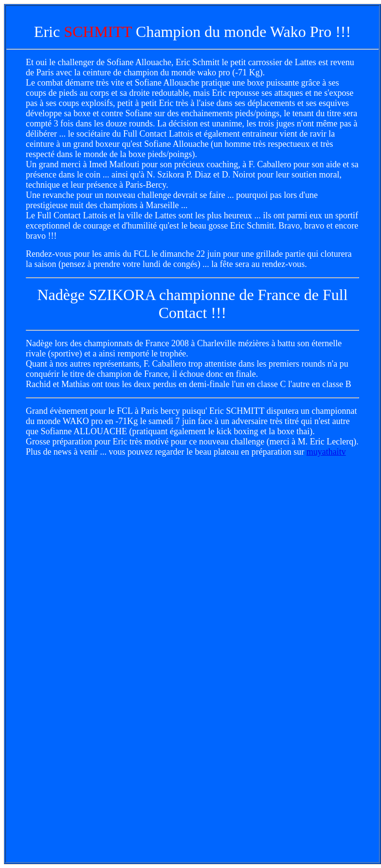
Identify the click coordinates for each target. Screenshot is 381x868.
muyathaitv (326, 452)
